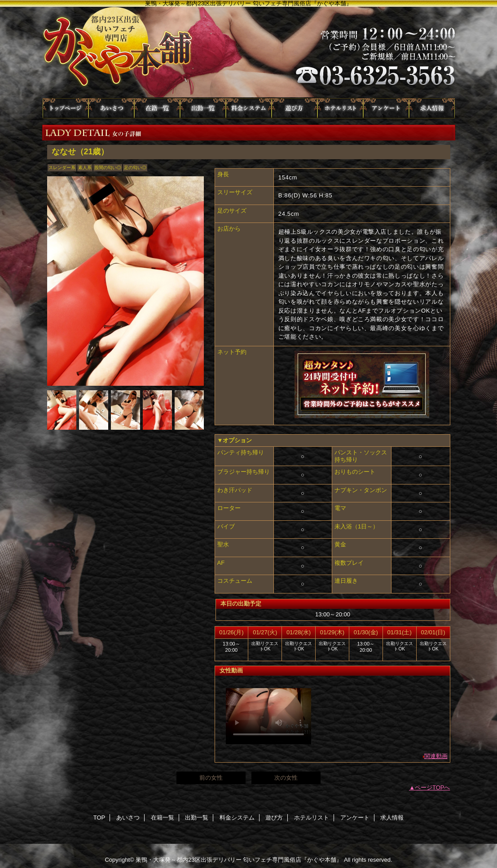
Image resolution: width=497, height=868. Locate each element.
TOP (66, 108)
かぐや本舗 (249, 52)
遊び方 (295, 108)
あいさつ (111, 108)
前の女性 (211, 778)
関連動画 (436, 756)
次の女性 (286, 778)
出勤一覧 (203, 108)
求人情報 (432, 108)
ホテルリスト (340, 108)
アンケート (386, 108)
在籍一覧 (157, 108)
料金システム (249, 108)
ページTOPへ (433, 787)
